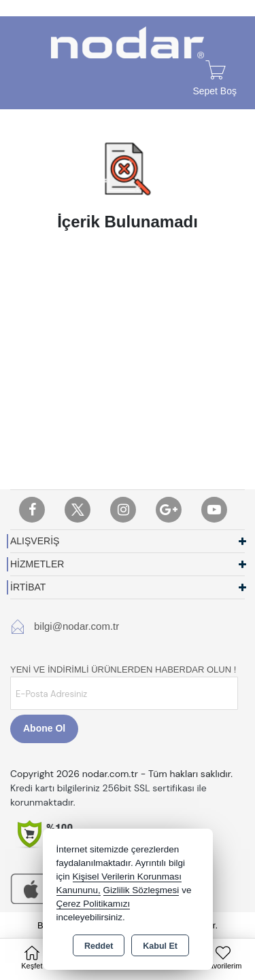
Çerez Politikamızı (93, 904)
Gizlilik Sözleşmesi (141, 890)
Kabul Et (160, 946)
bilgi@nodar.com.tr (76, 626)
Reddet (99, 946)
